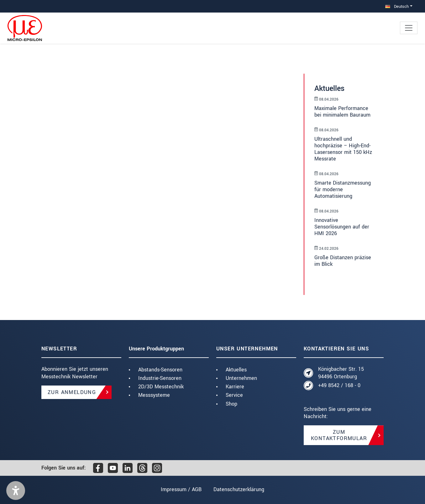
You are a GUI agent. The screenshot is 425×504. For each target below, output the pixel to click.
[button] (16, 491)
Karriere (235, 387)
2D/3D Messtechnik (161, 387)
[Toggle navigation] (409, 28)
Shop (231, 404)
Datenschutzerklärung (239, 489)
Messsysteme (154, 395)
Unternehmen (241, 378)
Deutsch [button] (397, 6)
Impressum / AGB (181, 489)
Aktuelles (236, 370)
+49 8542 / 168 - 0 (339, 385)
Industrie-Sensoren (160, 378)
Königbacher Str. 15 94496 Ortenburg (341, 373)
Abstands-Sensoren (160, 370)
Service (234, 395)
